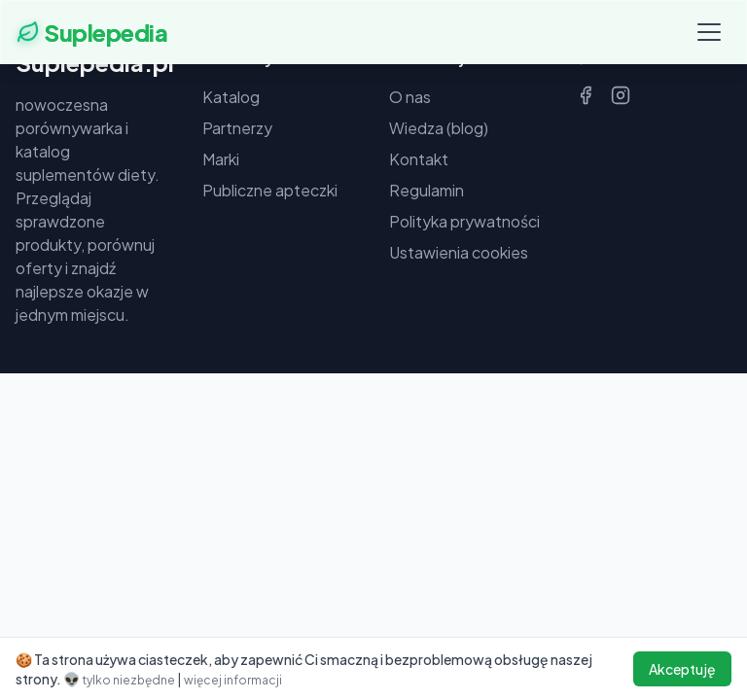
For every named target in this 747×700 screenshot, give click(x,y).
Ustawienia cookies (459, 252)
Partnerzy (237, 128)
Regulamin (427, 190)
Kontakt (419, 159)
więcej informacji (233, 680)
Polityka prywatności (464, 221)
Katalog (231, 97)
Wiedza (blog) (439, 128)
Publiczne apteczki (270, 190)
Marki (221, 159)
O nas (410, 97)
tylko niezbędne (129, 680)
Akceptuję (682, 669)
